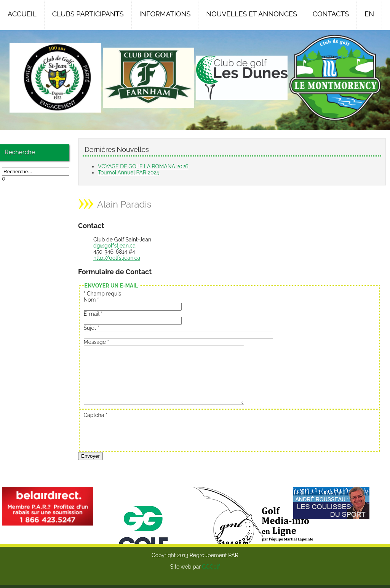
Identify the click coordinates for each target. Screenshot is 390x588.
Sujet (92, 328)
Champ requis (103, 294)
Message (96, 342)
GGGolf (211, 578)
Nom (91, 300)
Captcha (96, 427)
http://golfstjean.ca (117, 258)
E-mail (93, 314)
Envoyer (90, 467)
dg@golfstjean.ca (114, 246)
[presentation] (142, 444)
